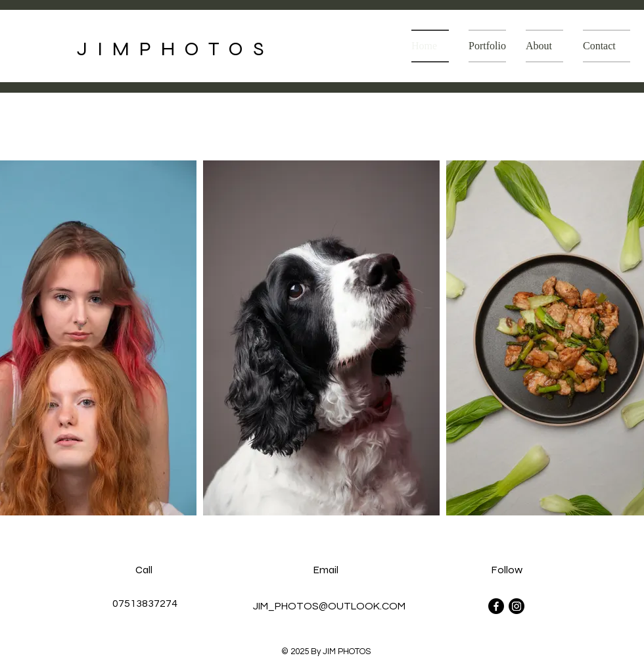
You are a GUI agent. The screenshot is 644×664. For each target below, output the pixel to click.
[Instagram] (517, 606)
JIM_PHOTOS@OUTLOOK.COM (329, 606)
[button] (487, 46)
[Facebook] (496, 606)
